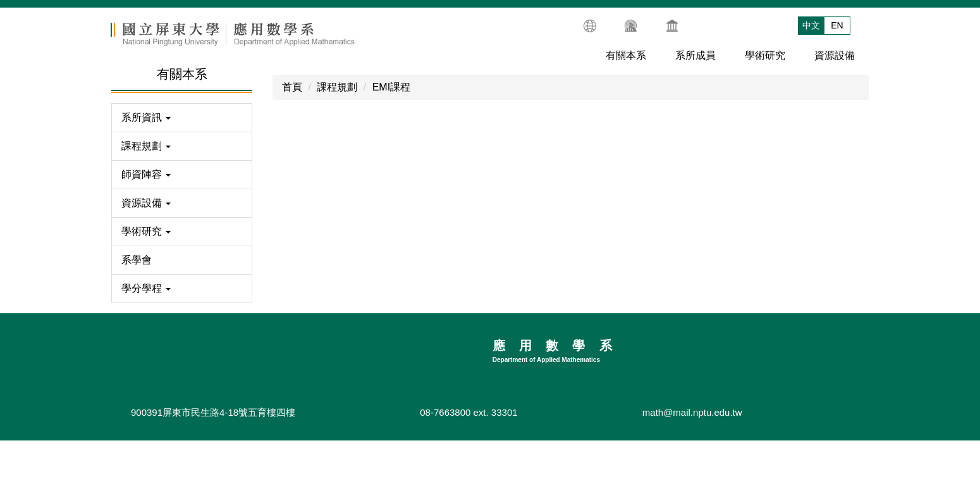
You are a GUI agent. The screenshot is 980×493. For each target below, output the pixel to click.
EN (837, 27)
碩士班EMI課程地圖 (634, 334)
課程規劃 (337, 91)
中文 (811, 27)
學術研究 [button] (765, 59)
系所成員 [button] (695, 59)
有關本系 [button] (626, 59)
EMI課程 (391, 91)
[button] (182, 122)
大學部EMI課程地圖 (328, 334)
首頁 (292, 91)
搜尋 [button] (862, 24)
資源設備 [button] (835, 59)
